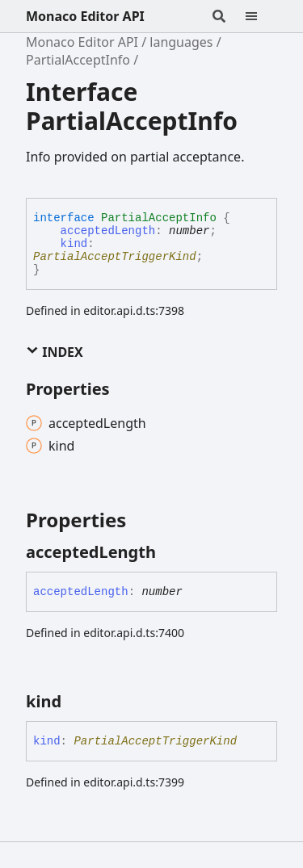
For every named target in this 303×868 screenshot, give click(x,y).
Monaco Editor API (85, 16)
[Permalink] (170, 552)
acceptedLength (108, 231)
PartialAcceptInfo (78, 60)
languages (181, 42)
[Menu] (261, 16)
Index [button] (55, 352)
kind (74, 244)
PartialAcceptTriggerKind (115, 257)
